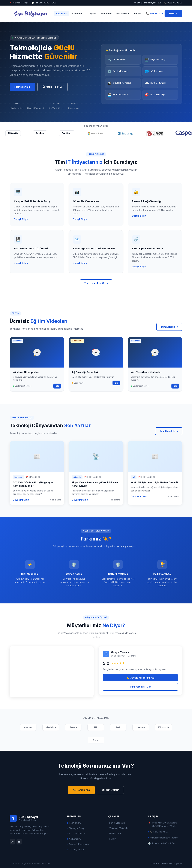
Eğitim (93, 14)
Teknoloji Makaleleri (119, 828)
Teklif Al (173, 14)
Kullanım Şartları (175, 863)
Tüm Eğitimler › (169, 327)
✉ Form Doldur (110, 790)
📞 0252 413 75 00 (159, 832)
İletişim (137, 14)
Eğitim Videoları (117, 823)
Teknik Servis (76, 823)
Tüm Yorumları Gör (140, 687)
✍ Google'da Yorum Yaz (140, 678)
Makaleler (106, 14)
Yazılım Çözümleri (78, 833)
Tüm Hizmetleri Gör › (96, 283)
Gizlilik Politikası (158, 863)
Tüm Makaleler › (169, 431)
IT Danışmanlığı (76, 849)
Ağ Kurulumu (75, 839)
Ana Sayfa (62, 14)
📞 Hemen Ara (81, 790)
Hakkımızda (123, 14)
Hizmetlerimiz (22, 87)
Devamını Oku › (21, 501)
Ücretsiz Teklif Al (52, 87)
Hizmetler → (78, 14)
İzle (57, 387)
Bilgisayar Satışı (77, 828)
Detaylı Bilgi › (21, 220)
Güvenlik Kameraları (79, 844)
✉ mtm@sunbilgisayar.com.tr (164, 838)
